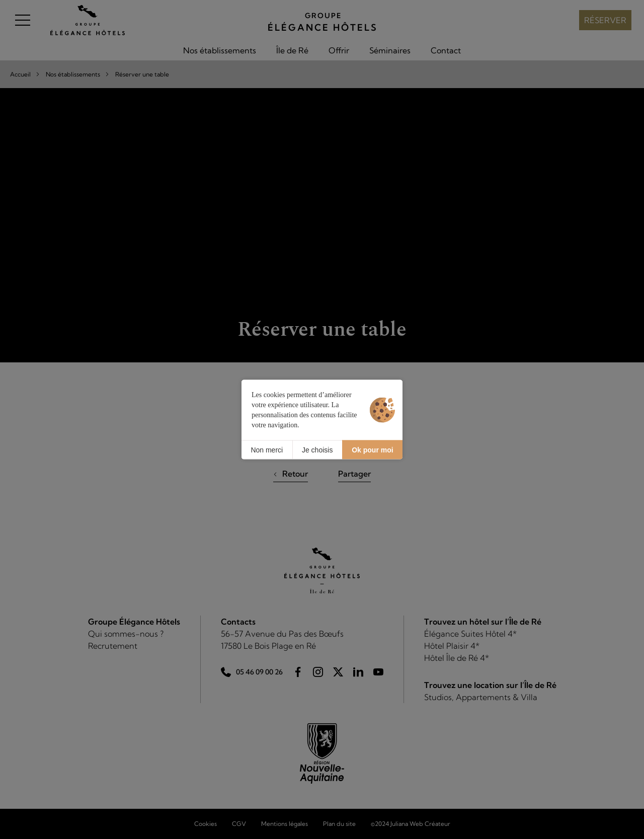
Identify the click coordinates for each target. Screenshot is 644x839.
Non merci (267, 449)
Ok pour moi (372, 449)
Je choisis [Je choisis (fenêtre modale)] (317, 449)
